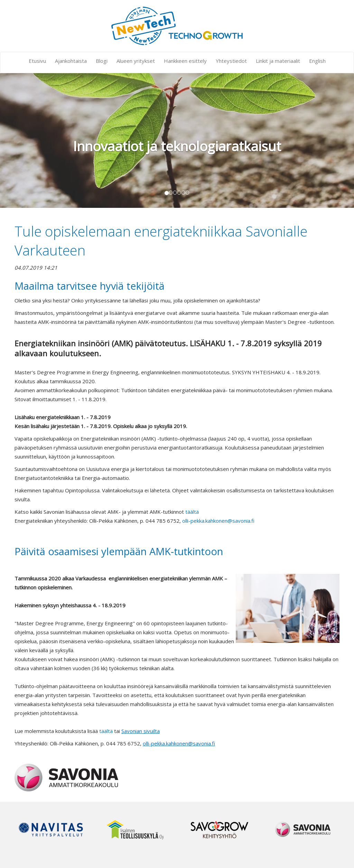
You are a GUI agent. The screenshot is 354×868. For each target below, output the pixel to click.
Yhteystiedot (231, 61)
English (317, 61)
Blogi (102, 61)
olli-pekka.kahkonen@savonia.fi (218, 521)
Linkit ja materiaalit (278, 61)
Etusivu (37, 61)
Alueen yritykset (136, 61)
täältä (192, 512)
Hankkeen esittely (185, 61)
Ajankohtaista (71, 61)
